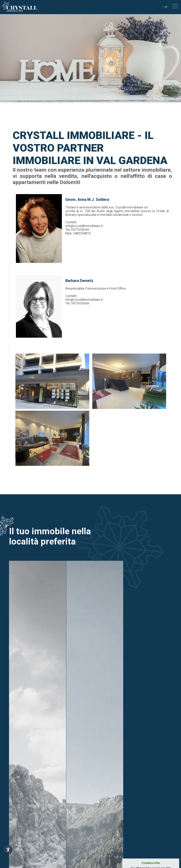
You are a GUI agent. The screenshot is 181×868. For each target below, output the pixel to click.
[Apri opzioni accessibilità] (8, 849)
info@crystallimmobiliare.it (84, 226)
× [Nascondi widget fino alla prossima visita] (11, 846)
